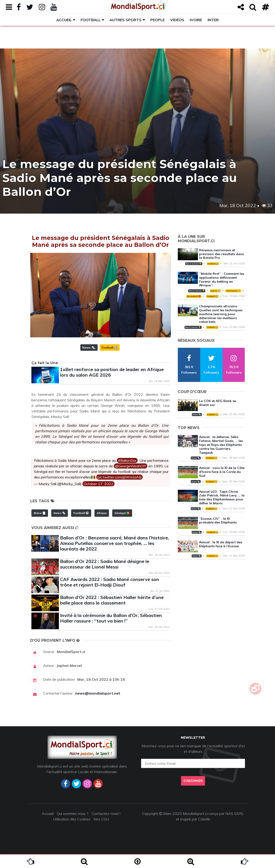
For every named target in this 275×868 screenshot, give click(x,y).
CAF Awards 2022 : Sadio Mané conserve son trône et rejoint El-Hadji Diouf (110, 582)
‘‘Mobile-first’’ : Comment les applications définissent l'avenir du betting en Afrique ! (222, 279)
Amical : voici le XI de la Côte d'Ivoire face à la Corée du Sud (222, 472)
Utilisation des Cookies (72, 819)
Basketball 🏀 (194, 296)
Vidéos (177, 20)
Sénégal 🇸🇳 (122, 513)
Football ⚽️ (110, 348)
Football (91, 20)
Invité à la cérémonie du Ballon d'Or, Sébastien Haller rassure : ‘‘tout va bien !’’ (111, 618)
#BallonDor (127, 460)
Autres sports (125, 20)
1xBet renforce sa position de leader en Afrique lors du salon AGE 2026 (112, 372)
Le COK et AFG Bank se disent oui (218, 403)
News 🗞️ (89, 348)
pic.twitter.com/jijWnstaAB (119, 477)
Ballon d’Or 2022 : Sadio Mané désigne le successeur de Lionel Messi (105, 564)
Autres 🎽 (215, 291)
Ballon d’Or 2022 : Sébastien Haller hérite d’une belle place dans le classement (112, 600)
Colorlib (204, 819)
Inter (213, 20)
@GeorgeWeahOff (131, 466)
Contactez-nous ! (106, 814)
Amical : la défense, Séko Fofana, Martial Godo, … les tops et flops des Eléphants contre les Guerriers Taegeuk (221, 445)
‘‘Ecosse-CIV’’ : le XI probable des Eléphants (218, 521)
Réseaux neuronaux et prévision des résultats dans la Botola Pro (221, 254)
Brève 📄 (40, 513)
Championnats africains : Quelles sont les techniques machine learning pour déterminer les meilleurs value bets (221, 314)
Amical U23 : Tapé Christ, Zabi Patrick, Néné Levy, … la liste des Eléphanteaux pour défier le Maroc (222, 497)
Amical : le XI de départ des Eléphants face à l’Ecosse (221, 544)
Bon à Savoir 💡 (194, 264)
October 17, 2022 (98, 484)
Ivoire (196, 20)
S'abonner (193, 781)
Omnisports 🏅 (233, 291)
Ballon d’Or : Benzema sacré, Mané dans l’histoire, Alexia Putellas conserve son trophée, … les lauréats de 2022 (115, 543)
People (157, 20)
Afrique (102, 513)
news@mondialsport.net (98, 693)
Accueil (64, 20)
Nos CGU (101, 819)
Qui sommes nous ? (73, 814)
